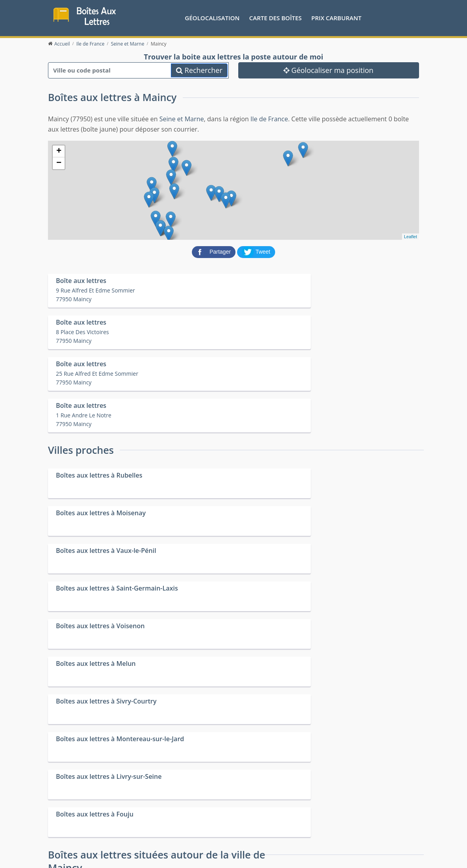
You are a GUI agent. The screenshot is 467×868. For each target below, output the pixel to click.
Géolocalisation (212, 18)
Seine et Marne (182, 120)
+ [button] (59, 153)
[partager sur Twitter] (256, 253)
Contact (126, 848)
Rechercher (199, 72)
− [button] (59, 165)
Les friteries (244, 812)
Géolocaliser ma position (328, 72)
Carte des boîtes (275, 18)
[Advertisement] (233, 738)
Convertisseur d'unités (350, 802)
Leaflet (411, 238)
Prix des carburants (254, 802)
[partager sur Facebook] (214, 253)
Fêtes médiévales (344, 812)
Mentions (149, 848)
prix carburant (336, 18)
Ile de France (269, 120)
